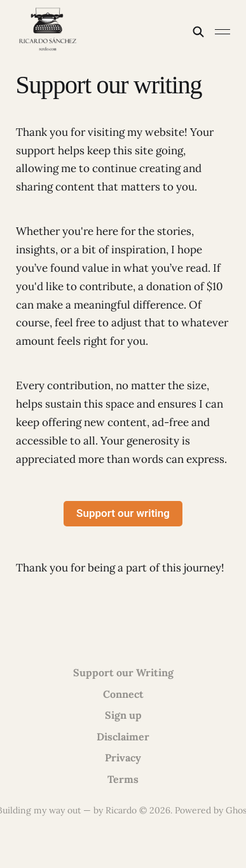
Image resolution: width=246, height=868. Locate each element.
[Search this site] (198, 32)
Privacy (123, 758)
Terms (123, 779)
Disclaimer (123, 737)
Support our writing (123, 513)
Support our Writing (123, 672)
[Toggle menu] (222, 32)
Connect (123, 694)
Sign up (123, 715)
